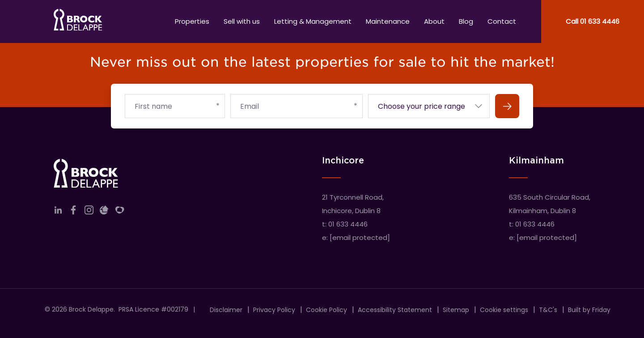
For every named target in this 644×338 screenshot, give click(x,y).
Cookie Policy (326, 310)
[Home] (78, 21)
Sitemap (456, 310)
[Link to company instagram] (89, 212)
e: (356, 237)
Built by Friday (589, 310)
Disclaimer (226, 310)
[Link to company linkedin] (58, 212)
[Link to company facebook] (73, 212)
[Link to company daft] (104, 212)
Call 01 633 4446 (593, 21)
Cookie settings (504, 310)
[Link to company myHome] (120, 212)
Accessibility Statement (395, 310)
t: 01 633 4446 (345, 224)
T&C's (548, 310)
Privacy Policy (274, 310)
